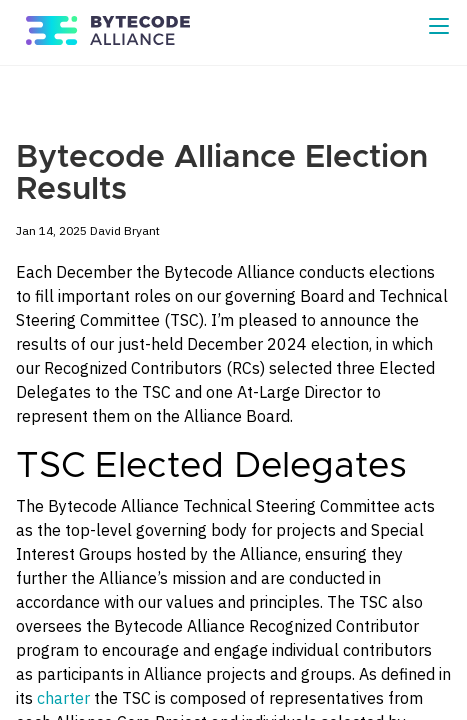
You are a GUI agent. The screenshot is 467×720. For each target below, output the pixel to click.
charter (63, 698)
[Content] (233, 393)
